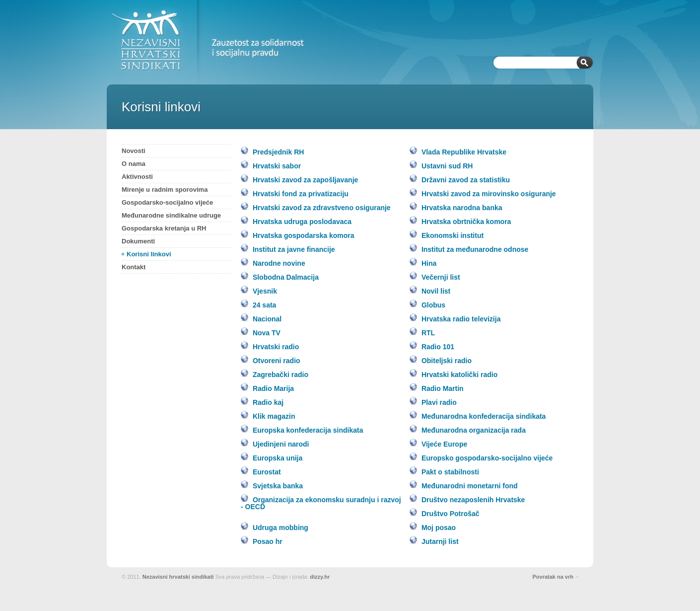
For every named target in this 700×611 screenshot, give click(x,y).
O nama (134, 164)
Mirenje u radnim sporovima (165, 190)
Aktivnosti (137, 177)
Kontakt (134, 267)
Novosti (134, 151)
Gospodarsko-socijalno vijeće (167, 202)
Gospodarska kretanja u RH (164, 228)
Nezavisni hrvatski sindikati (178, 577)
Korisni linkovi (149, 254)
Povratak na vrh (553, 577)
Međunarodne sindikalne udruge (171, 215)
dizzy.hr (320, 577)
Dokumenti (138, 241)
